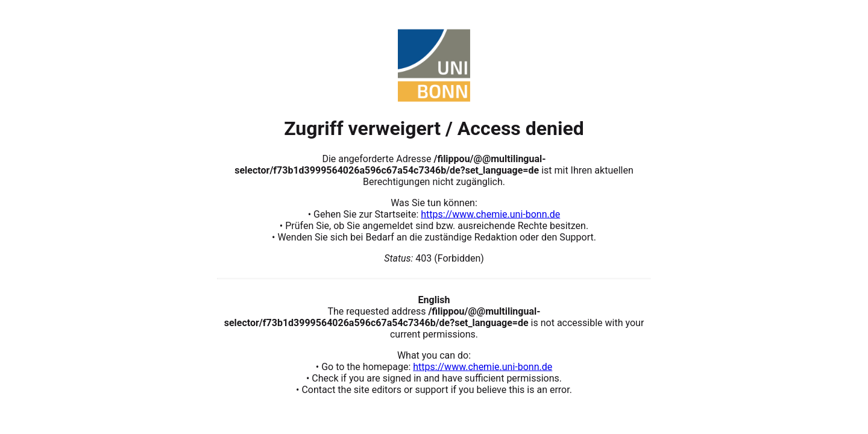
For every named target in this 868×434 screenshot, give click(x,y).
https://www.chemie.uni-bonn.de (490, 214)
